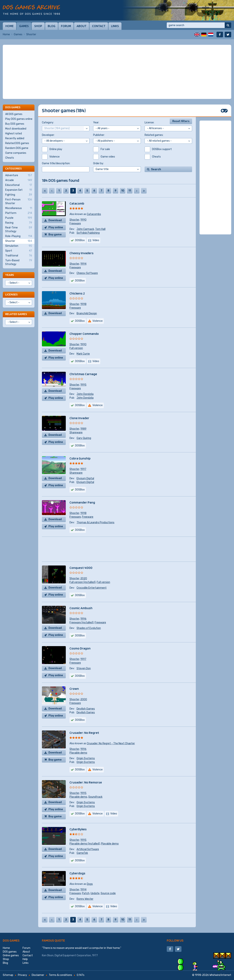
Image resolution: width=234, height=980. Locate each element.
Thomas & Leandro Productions (95, 522)
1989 (83, 429)
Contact (99, 26)
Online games (11, 955)
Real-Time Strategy (19, 229)
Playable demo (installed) (85, 844)
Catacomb (77, 203)
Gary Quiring (84, 438)
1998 (83, 304)
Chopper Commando (84, 334)
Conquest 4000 (81, 568)
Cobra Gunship (80, 458)
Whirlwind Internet (220, 975)
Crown (74, 689)
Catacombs (94, 214)
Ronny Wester (85, 899)
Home (10, 26)
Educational (19, 185)
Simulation (19, 246)
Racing (19, 223)
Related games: (154, 135)
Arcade (19, 180)
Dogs (90, 884)
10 (123, 191)
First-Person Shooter (19, 201)
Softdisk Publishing (88, 233)
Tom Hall (100, 229)
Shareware (76, 433)
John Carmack (85, 229)
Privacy (22, 975)
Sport (19, 251)
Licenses (11, 294)
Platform (19, 213)
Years (10, 275)
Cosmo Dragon (80, 648)
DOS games (11, 940)
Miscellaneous (19, 208)
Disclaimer (38, 975)
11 (130, 191)
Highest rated (14, 134)
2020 (84, 578)
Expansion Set (19, 190)
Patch (86, 893)
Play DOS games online (19, 119)
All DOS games (14, 114)
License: (149, 123)
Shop (38, 26)
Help (25, 959)
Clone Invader (79, 418)
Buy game (55, 235)
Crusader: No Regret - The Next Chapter (111, 743)
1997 (83, 469)
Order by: (98, 163)
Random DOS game (17, 148)
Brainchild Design (87, 313)
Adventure (19, 175)
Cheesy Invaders (82, 253)
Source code (108, 893)
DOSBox (80, 240)
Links (115, 26)
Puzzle (19, 218)
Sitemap (8, 975)
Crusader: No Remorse (86, 782)
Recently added (15, 138)
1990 (83, 220)
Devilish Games (86, 709)
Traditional (19, 256)
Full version (76, 348)
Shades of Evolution (89, 628)
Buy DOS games (15, 124)
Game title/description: (56, 163)
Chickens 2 (77, 293)
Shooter (74, 220)
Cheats (10, 158)
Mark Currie (83, 354)
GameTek (82, 853)
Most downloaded (16, 129)
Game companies (16, 153)
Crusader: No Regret (84, 733)
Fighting (19, 195)
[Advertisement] (117, 72)
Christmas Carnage (83, 374)
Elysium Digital (85, 478)
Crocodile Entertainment (92, 588)
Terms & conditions (60, 975)
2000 (84, 699)
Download (55, 220)
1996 (83, 619)
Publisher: (99, 135)
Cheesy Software (87, 273)
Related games (16, 314)
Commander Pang (82, 502)
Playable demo (78, 753)
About (82, 26)
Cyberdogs (77, 873)
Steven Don (84, 668)
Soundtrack (95, 797)
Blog (52, 26)
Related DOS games (17, 143)
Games (24, 26)
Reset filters (181, 121)
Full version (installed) (83, 582)
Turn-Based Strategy (19, 262)
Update (95, 893)
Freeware (75, 223)
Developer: (48, 135)
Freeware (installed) (82, 623)
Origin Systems (86, 758)
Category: (48, 123)
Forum (66, 26)
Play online (56, 227)
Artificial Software (88, 849)
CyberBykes (78, 829)
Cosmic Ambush (81, 608)
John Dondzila (85, 394)
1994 (83, 264)
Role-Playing (19, 236)
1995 (83, 385)
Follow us (175, 940)
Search (156, 169)
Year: (96, 123)
